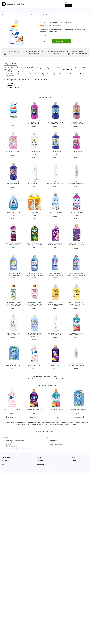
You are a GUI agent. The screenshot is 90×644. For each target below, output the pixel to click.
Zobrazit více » (53, 31)
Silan (84, 29)
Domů (1, 15)
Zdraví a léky (55, 10)
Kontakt (74, 461)
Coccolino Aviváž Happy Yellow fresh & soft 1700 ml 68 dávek (76, 304)
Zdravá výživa (44, 10)
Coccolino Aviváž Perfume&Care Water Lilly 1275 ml (55, 153)
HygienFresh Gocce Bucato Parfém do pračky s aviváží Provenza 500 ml (34, 304)
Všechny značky (7, 457)
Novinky (4, 461)
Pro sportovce (82, 10)
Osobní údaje (41, 464)
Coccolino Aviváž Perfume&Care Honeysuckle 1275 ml (77, 122)
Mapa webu (40, 461)
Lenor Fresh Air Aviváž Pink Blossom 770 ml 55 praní (77, 214)
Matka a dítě (34, 10)
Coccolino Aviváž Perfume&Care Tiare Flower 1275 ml (76, 153)
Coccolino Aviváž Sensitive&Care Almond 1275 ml (35, 153)
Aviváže (35, 15)
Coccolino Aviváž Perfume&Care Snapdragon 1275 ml (34, 122)
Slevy (4, 464)
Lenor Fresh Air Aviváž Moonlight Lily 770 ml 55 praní (77, 245)
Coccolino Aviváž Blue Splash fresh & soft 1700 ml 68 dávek (35, 335)
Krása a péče (12, 10)
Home (5, 10)
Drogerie (22, 15)
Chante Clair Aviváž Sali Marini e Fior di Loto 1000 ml (13, 214)
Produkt (6, 15)
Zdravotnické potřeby (68, 10)
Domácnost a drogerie (14, 15)
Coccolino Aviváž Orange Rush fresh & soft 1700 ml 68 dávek (55, 304)
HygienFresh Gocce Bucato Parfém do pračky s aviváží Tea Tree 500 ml (13, 304)
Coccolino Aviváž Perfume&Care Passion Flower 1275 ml (55, 122)
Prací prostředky (29, 15)
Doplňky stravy (23, 10)
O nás (73, 457)
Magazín (39, 457)
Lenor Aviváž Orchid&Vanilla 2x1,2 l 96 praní (35, 214)
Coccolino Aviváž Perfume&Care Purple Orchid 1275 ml (13, 183)
